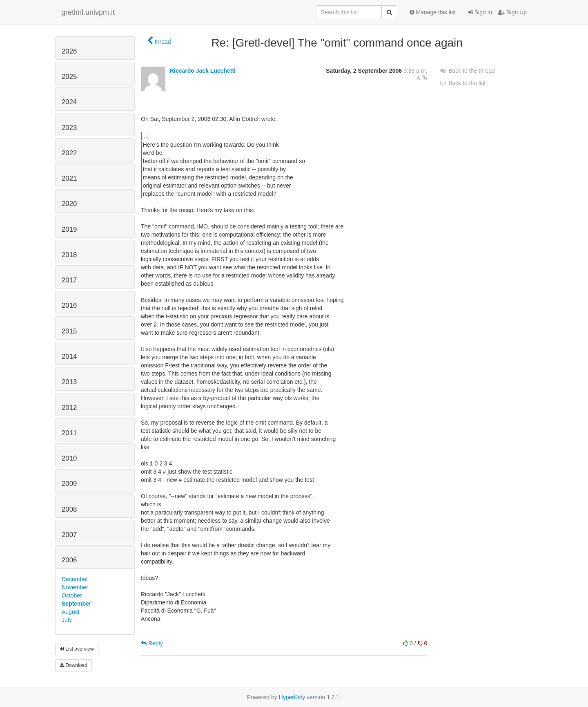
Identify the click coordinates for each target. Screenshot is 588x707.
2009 (69, 484)
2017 (69, 280)
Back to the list (462, 83)
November (75, 587)
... (146, 136)
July (67, 620)
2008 (69, 509)
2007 (69, 535)
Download (73, 665)
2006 (69, 560)
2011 (69, 433)
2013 (69, 382)
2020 (69, 204)
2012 (69, 408)
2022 (69, 153)
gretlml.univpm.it (88, 12)
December (75, 579)
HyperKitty (292, 697)
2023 (69, 128)
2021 (69, 178)
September (76, 604)
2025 (69, 77)
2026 (69, 51)
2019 (69, 229)
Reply (152, 643)
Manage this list (433, 12)
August (71, 612)
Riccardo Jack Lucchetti (203, 71)
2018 (69, 255)
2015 (69, 331)
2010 (69, 458)
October (72, 595)
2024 (69, 102)
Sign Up (512, 12)
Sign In (480, 12)
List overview (77, 649)
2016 (69, 305)
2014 (69, 357)
